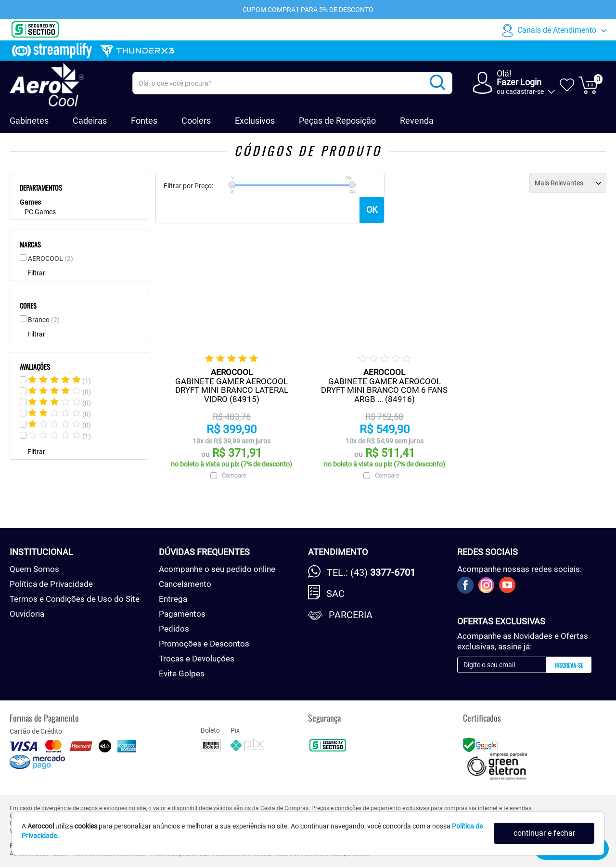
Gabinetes (29, 121)
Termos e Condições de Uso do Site (75, 599)
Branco (44, 320)
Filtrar (36, 273)
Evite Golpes (182, 673)
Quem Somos (34, 569)
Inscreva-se (569, 665)
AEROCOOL (51, 259)
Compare (234, 475)
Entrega (173, 599)
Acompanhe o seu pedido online (217, 569)
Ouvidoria (27, 614)
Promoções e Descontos (204, 644)
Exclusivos (255, 121)
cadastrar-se (525, 91)
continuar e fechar (544, 833)
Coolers (196, 121)
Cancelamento (185, 584)
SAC (335, 594)
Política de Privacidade (51, 584)
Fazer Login (519, 82)
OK (372, 210)
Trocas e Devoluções (197, 659)
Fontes (144, 121)
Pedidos (174, 629)
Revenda (417, 121)
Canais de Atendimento (557, 30)
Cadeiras (90, 121)
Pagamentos (182, 614)
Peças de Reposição (337, 121)
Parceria (351, 615)
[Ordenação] (568, 183)
